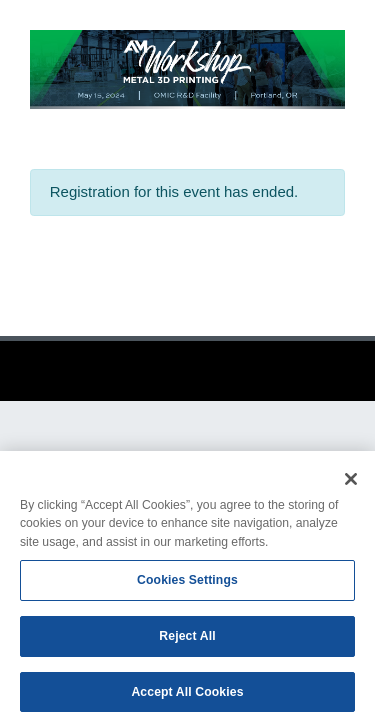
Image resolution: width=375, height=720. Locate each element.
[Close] (351, 483)
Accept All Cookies (187, 696)
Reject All (187, 640)
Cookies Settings (187, 585)
